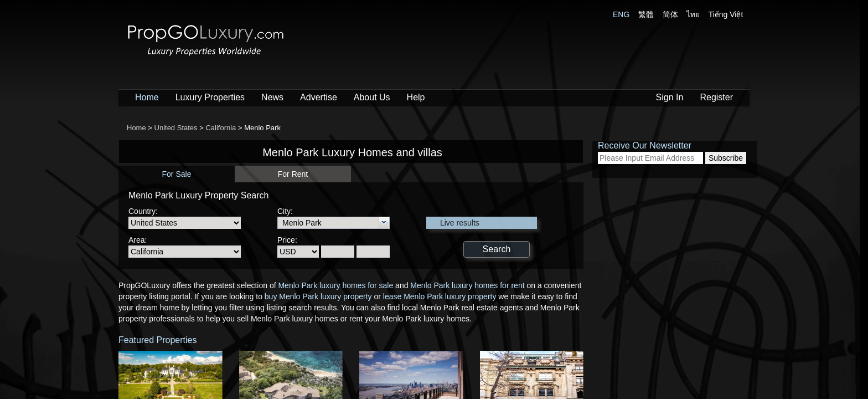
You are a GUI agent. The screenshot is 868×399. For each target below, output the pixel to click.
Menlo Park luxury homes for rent (467, 285)
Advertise (319, 97)
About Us (372, 97)
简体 (670, 14)
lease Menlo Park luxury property (440, 296)
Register (716, 97)
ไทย (693, 14)
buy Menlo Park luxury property (318, 296)
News (272, 97)
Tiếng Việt (726, 14)
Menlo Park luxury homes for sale (335, 285)
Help (416, 97)
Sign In (670, 97)
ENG (621, 14)
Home (147, 97)
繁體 (646, 14)
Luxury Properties (210, 97)
